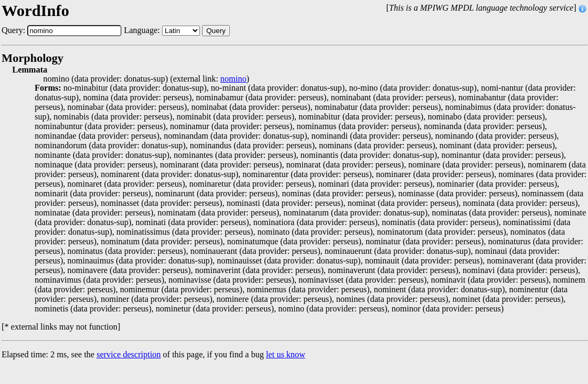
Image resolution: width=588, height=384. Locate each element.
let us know (286, 354)
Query (216, 31)
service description (128, 354)
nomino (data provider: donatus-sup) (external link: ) (146, 79)
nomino (233, 79)
